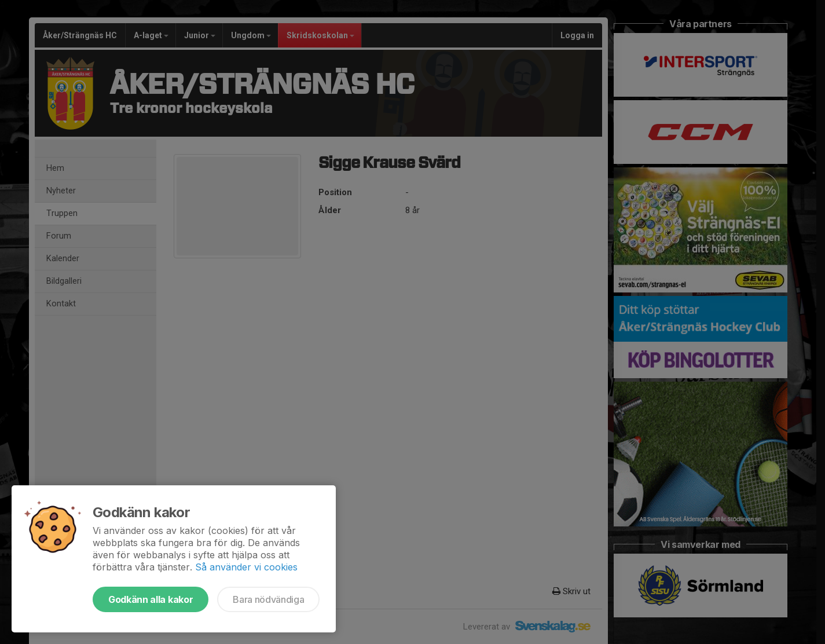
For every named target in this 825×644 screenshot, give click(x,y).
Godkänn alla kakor (151, 599)
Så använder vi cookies (246, 567)
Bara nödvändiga (268, 599)
